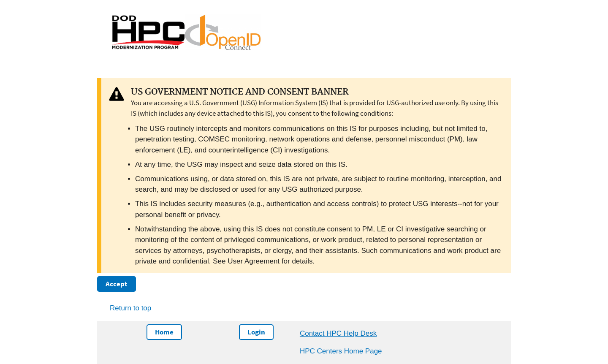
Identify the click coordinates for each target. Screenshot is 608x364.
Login (256, 332)
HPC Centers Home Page (341, 351)
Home (164, 332)
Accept (117, 284)
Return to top (130, 308)
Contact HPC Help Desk (338, 333)
